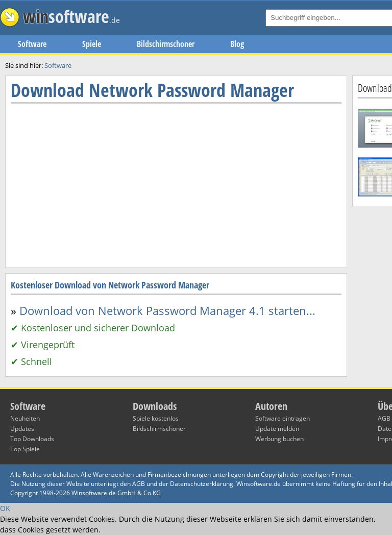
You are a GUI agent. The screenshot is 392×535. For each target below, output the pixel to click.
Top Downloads (32, 439)
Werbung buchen (279, 439)
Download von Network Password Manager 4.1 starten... (167, 310)
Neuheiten (25, 418)
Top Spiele (25, 449)
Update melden (277, 429)
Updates (22, 429)
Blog (237, 44)
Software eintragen (283, 418)
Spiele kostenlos (156, 418)
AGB (384, 418)
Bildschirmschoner (166, 44)
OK (5, 508)
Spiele (92, 44)
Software (32, 44)
